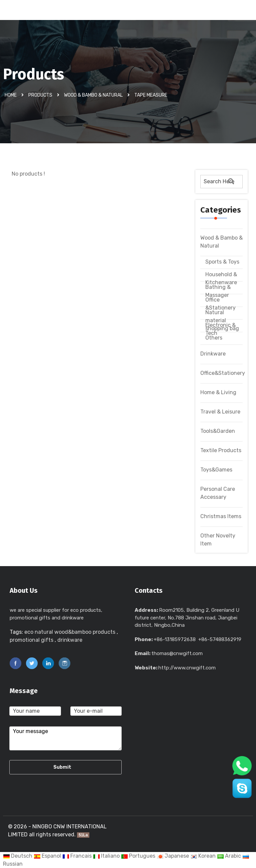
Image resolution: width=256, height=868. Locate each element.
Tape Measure (151, 95)
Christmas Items (221, 516)
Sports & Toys (222, 262)
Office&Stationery (223, 373)
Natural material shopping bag (222, 320)
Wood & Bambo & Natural (93, 95)
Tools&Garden (218, 431)
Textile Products (221, 450)
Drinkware (213, 354)
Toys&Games (216, 470)
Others (214, 338)
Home (11, 95)
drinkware (70, 640)
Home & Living (218, 392)
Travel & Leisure (220, 412)
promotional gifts (31, 640)
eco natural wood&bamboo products (70, 632)
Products (40, 95)
